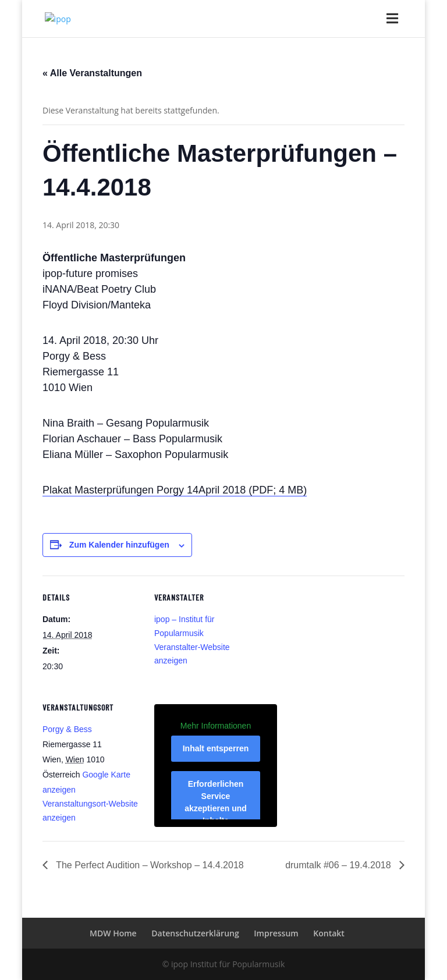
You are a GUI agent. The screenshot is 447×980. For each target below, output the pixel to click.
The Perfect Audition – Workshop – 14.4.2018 (149, 865)
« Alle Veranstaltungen (92, 73)
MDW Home (113, 933)
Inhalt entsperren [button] (216, 748)
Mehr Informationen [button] (216, 726)
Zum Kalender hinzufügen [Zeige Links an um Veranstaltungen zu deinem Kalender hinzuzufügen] (119, 545)
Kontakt (329, 933)
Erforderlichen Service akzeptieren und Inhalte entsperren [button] (216, 808)
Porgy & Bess (67, 729)
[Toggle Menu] (388, 16)
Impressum (276, 933)
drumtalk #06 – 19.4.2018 (339, 865)
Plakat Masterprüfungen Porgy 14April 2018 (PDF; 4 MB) (175, 490)
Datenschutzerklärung (195, 933)
